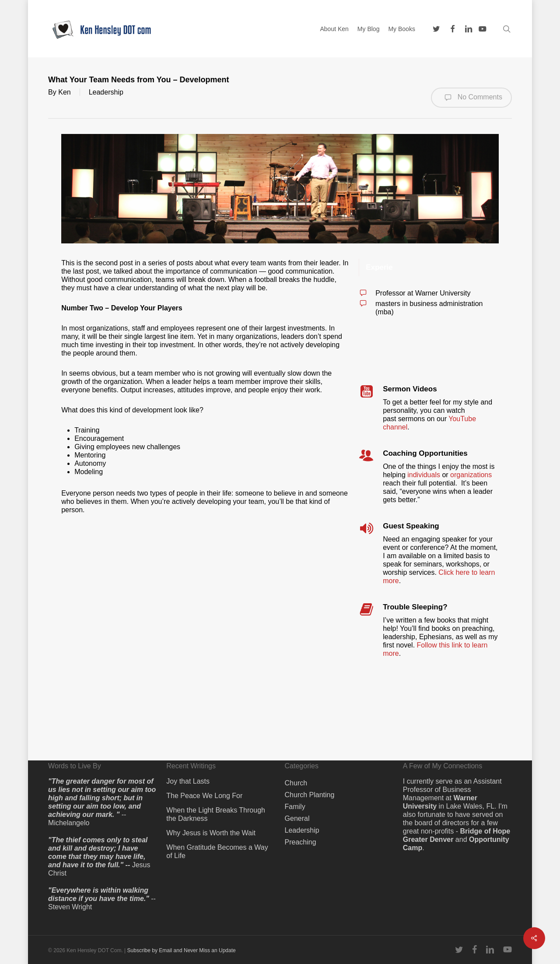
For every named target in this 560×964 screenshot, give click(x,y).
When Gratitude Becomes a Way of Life (217, 851)
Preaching (301, 842)
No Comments (471, 98)
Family (295, 807)
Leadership (106, 92)
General (297, 818)
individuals (424, 475)
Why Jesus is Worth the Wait (211, 833)
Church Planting (310, 795)
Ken (64, 92)
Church (296, 783)
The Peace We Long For (204, 796)
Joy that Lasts (188, 781)
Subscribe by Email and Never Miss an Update (182, 950)
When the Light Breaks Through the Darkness (216, 814)
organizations (471, 475)
